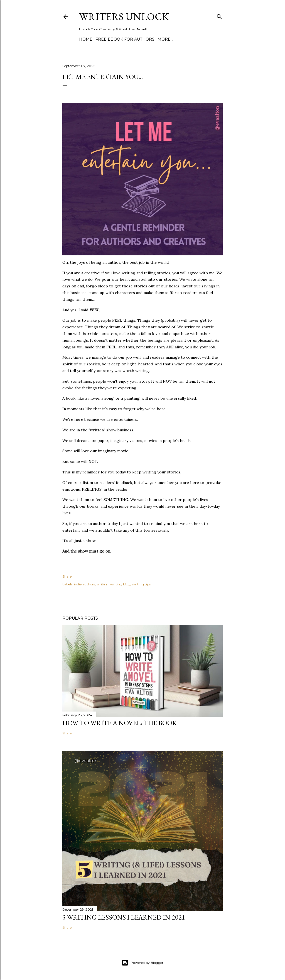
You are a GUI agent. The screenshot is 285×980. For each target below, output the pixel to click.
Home (86, 39)
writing (103, 584)
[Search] (219, 15)
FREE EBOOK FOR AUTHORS (125, 39)
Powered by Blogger (142, 963)
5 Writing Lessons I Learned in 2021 (124, 917)
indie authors (84, 584)
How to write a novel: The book (120, 723)
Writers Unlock (124, 17)
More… (165, 39)
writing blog (120, 584)
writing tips (141, 584)
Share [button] (67, 576)
